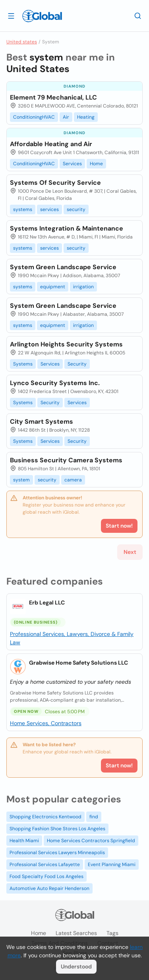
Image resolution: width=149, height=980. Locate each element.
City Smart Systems (42, 422)
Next (130, 552)
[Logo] (42, 16)
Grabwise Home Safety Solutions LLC (78, 663)
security (76, 209)
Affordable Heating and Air (51, 144)
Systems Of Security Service (55, 183)
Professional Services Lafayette (45, 865)
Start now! (119, 765)
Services (72, 164)
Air (66, 117)
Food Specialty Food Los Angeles (46, 876)
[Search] (138, 16)
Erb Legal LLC (47, 602)
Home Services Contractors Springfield (91, 841)
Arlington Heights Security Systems (66, 344)
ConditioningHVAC (34, 117)
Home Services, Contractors (46, 723)
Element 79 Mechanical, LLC (53, 97)
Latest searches (76, 933)
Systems (23, 364)
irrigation (83, 287)
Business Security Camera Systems (66, 460)
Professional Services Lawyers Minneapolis (57, 853)
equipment (53, 287)
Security (77, 364)
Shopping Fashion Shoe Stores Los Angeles (57, 829)
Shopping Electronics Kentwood (45, 817)
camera (73, 480)
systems (23, 209)
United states (22, 42)
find (94, 817)
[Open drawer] (11, 16)
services (49, 209)
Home (96, 164)
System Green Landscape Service (63, 267)
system (21, 480)
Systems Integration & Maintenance (67, 228)
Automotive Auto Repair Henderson (49, 888)
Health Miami (24, 841)
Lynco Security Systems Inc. (55, 383)
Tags (112, 933)
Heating (86, 117)
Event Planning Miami (112, 865)
